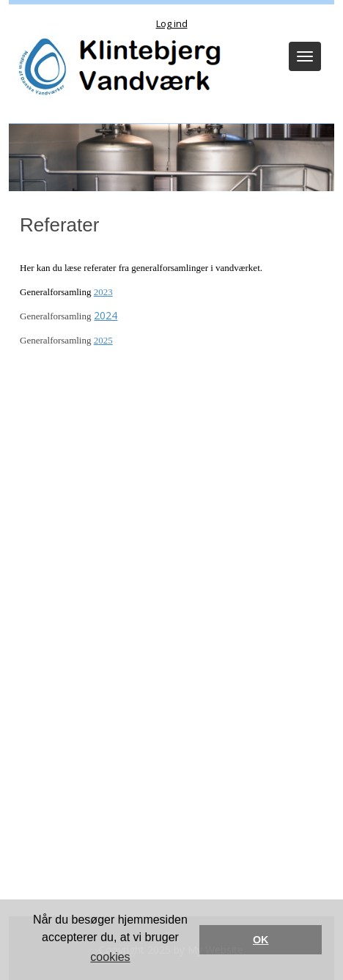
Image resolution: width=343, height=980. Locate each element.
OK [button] (261, 940)
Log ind (172, 23)
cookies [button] (110, 957)
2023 (103, 292)
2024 (106, 315)
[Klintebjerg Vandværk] (117, 68)
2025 (103, 340)
